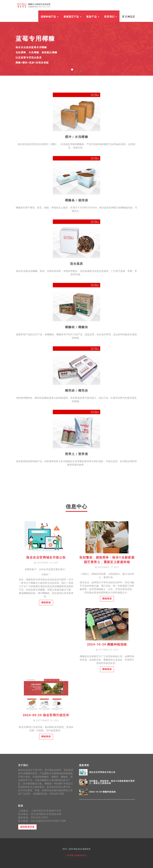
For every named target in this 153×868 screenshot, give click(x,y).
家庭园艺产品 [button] (73, 17)
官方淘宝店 (128, 17)
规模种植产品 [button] (50, 17)
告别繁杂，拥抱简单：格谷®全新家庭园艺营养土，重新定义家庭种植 (112, 782)
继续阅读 (46, 602)
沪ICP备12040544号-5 (77, 855)
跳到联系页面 (27, 827)
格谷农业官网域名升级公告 (46, 557)
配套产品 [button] (93, 17)
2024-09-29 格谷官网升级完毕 (46, 715)
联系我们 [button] (111, 17)
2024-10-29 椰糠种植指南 (107, 644)
